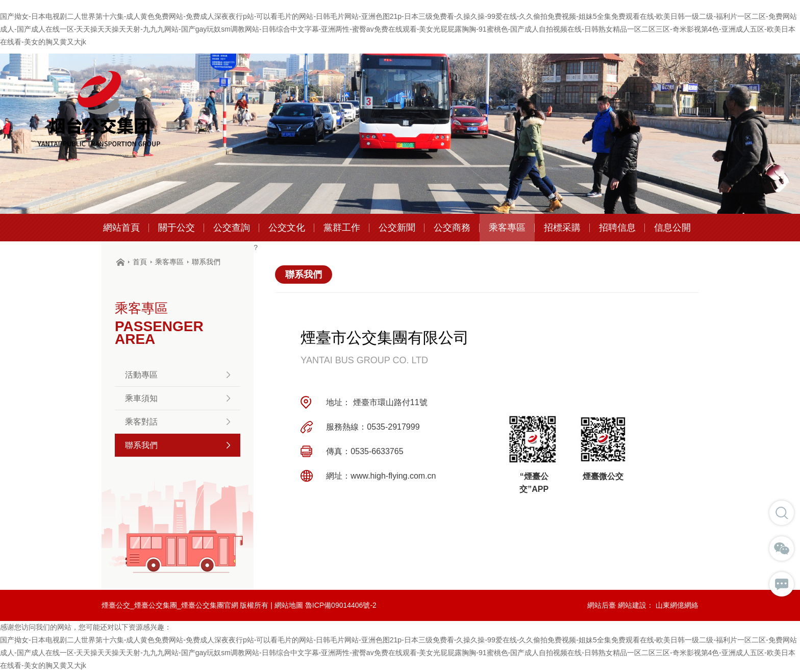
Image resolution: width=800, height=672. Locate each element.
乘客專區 (169, 262)
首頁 (140, 262)
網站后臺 (602, 605)
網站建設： (636, 605)
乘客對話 (178, 422)
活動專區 (178, 375)
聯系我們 (206, 262)
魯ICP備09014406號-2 (341, 605)
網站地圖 (289, 605)
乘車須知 (178, 398)
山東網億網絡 (677, 605)
